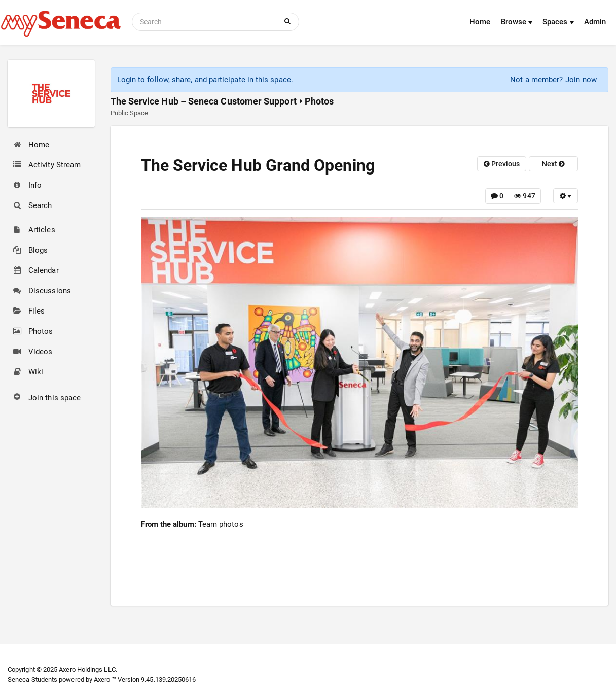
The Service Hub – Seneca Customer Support (204, 101)
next (553, 164)
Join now (581, 80)
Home (480, 22)
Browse (517, 22)
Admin (595, 22)
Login (126, 80)
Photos (319, 101)
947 (524, 196)
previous (502, 164)
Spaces (558, 22)
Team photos (221, 524)
